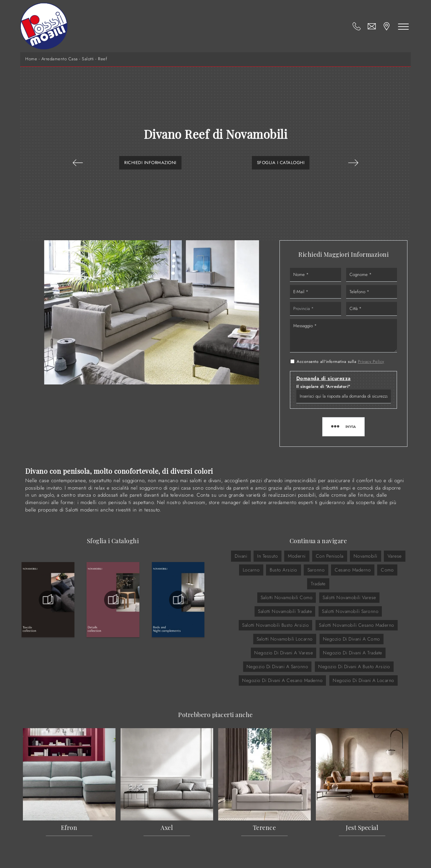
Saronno (316, 570)
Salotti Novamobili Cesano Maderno (357, 625)
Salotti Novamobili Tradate (285, 611)
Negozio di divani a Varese (284, 653)
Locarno (251, 570)
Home (31, 59)
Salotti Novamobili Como (287, 597)
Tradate (318, 584)
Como (387, 570)
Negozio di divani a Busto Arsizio (354, 666)
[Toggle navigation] (403, 26)
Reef (103, 59)
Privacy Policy (371, 362)
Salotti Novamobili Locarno (285, 639)
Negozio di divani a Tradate (353, 653)
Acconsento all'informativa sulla (340, 362)
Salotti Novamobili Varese (349, 597)
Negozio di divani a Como (352, 639)
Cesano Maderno (353, 570)
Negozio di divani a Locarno (363, 680)
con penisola (330, 556)
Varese (395, 556)
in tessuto (268, 556)
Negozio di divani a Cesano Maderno (282, 680)
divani (241, 556)
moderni (297, 556)
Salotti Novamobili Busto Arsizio (275, 625)
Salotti (88, 59)
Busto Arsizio (284, 570)
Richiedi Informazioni (150, 163)
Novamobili (366, 556)
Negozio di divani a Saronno (277, 666)
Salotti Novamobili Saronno (350, 611)
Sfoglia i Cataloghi (281, 163)
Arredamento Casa (60, 59)
